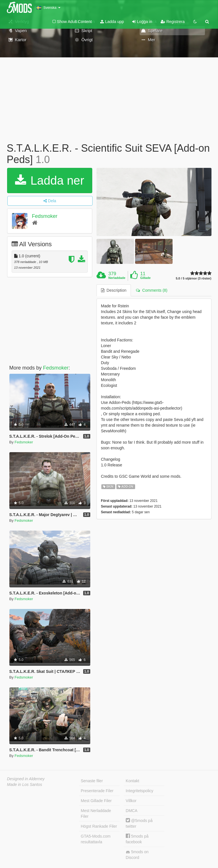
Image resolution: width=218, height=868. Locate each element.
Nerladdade (117, 278)
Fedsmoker (45, 216)
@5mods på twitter (139, 823)
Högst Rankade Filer (99, 826)
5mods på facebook (137, 839)
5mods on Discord (137, 855)
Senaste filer (92, 781)
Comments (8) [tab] (152, 290)
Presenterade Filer (97, 791)
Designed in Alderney (26, 779)
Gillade (145, 278)
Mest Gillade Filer (96, 801)
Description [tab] (114, 290)
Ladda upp (112, 22)
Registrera (173, 22)
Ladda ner (50, 181)
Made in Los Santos (25, 784)
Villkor (131, 801)
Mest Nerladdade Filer (96, 813)
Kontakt (132, 781)
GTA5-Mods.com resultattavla (96, 839)
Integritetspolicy (140, 791)
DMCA (132, 811)
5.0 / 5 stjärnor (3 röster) (193, 278)
